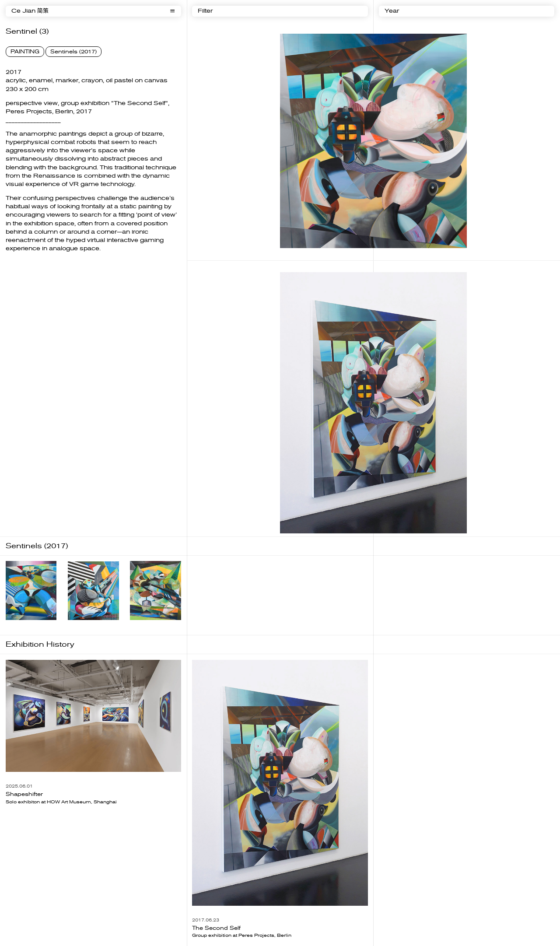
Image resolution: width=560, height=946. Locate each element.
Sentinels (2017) (73, 52)
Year (392, 11)
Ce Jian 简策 (30, 11)
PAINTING (25, 52)
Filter (205, 11)
